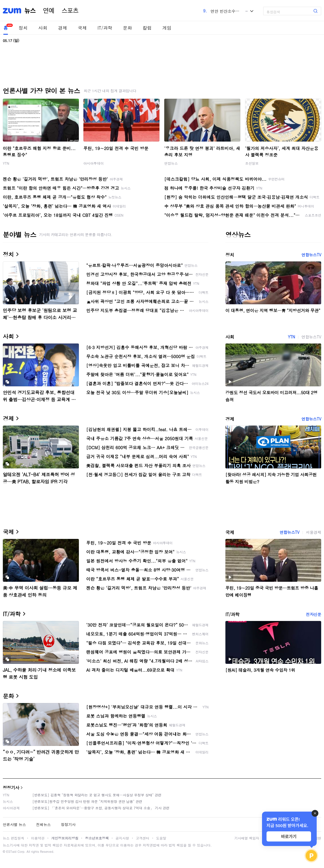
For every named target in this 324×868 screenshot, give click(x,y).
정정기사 (11, 787)
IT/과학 (105, 28)
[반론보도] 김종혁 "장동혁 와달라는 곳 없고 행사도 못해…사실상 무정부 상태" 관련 (97, 795)
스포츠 (70, 11)
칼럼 (147, 28)
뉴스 (30, 11)
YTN (6, 163)
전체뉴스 (43, 824)
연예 (49, 11)
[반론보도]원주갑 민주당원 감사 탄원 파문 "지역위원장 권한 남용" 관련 (87, 801)
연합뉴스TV (311, 255)
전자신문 (314, 614)
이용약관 (38, 838)
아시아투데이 (94, 163)
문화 (127, 28)
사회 (43, 28)
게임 (167, 28)
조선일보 (252, 163)
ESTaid (11, 852)
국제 (82, 28)
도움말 (161, 838)
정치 (23, 28)
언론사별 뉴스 (14, 824)
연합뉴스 (171, 163)
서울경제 (314, 532)
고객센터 (143, 838)
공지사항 (122, 838)
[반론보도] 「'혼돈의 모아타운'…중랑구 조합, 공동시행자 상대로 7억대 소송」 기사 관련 (101, 808)
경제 (63, 28)
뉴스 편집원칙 (14, 838)
